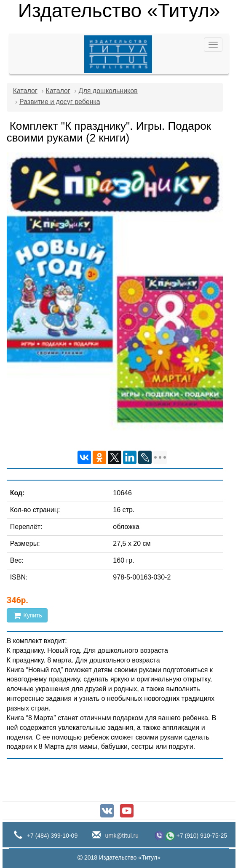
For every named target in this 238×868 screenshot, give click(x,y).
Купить (27, 615)
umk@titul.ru (121, 836)
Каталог (25, 91)
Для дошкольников (108, 91)
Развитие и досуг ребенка (60, 102)
